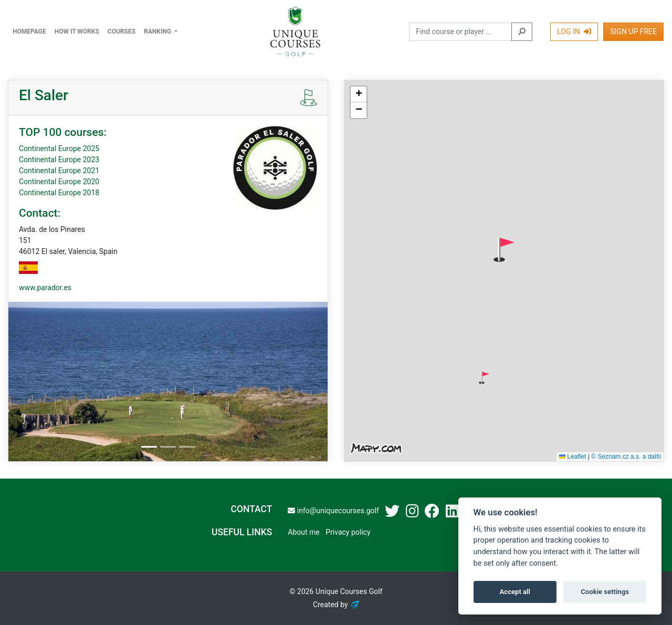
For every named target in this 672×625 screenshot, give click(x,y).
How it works (77, 31)
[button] (504, 250)
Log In (574, 31)
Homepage (29, 31)
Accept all (515, 592)
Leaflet (573, 457)
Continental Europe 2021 (59, 171)
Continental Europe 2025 (59, 149)
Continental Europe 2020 (59, 182)
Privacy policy (348, 532)
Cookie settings (605, 592)
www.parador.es (45, 288)
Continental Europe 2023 (59, 160)
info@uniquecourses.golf (333, 511)
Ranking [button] (158, 31)
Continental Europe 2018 (59, 193)
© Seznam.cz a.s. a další (626, 457)
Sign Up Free (633, 31)
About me (303, 532)
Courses (122, 31)
